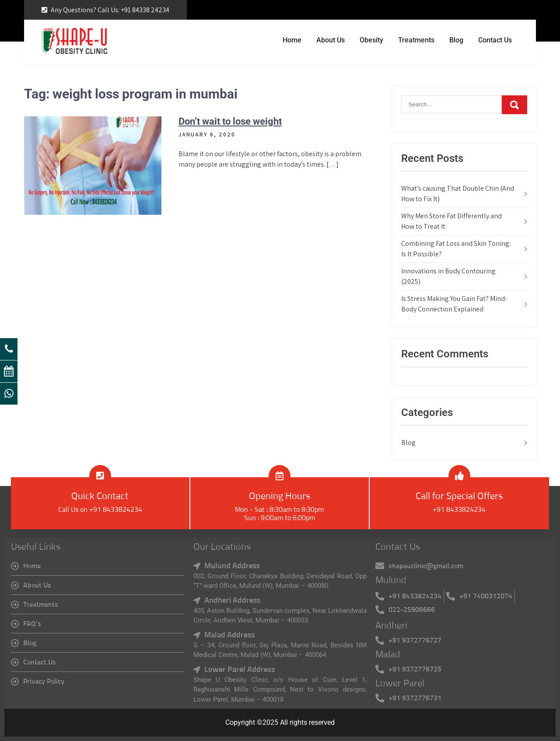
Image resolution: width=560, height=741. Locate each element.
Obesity (371, 40)
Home (292, 40)
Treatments (416, 40)
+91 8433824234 (459, 510)
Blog (456, 40)
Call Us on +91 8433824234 (100, 510)
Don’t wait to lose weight (230, 121)
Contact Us (495, 40)
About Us (331, 40)
